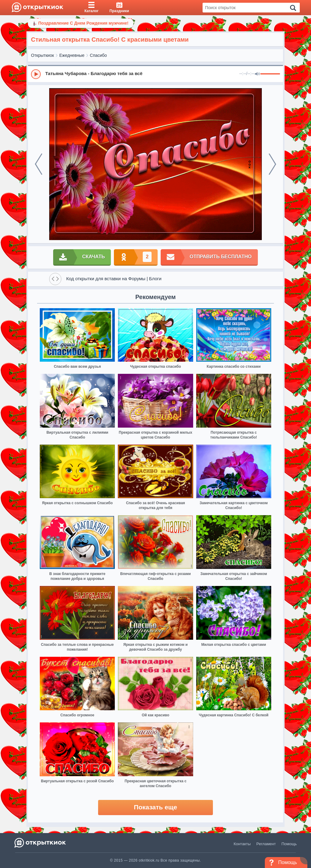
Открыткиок (43, 55)
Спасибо (98, 55)
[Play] (36, 74)
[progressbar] (270, 74)
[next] (272, 164)
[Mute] (257, 74)
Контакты (242, 844)
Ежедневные (72, 55)
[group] (155, 74)
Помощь (289, 844)
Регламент (266, 844)
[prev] (39, 164)
